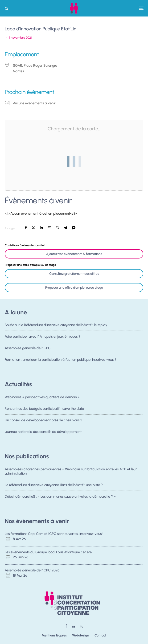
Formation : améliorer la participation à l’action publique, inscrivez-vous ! (60, 361)
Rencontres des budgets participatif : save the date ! (45, 409)
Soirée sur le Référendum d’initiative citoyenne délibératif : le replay (56, 325)
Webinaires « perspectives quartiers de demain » (42, 397)
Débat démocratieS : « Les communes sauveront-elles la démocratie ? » (60, 497)
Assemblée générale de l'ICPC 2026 (32, 570)
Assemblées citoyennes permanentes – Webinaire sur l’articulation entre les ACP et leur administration (71, 471)
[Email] (49, 228)
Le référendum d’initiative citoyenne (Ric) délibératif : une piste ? (54, 485)
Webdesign (81, 635)
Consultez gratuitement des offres (74, 274)
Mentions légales (54, 635)
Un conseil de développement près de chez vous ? (43, 420)
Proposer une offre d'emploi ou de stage (74, 288)
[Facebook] (66, 626)
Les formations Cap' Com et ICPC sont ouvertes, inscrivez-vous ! (54, 534)
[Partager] (26, 228)
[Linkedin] (73, 626)
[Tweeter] (33, 228)
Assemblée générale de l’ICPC (28, 349)
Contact (100, 635)
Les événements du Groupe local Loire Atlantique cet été (48, 552)
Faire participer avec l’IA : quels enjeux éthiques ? (43, 336)
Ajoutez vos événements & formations (74, 254)
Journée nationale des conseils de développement (43, 433)
